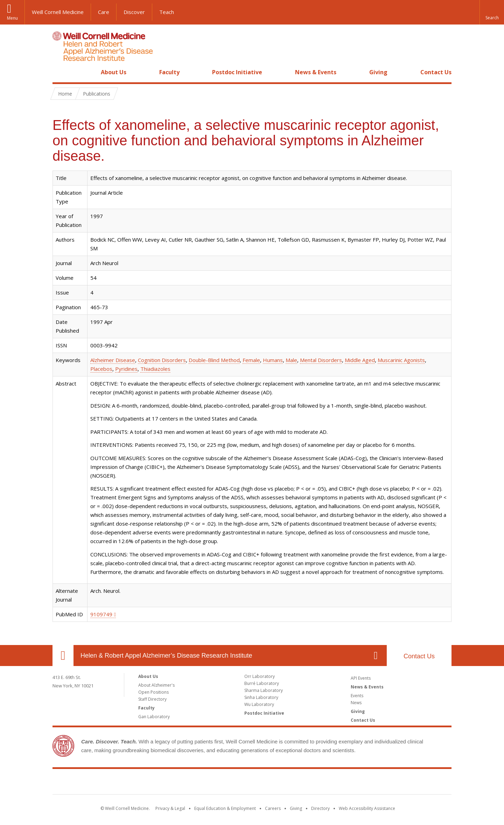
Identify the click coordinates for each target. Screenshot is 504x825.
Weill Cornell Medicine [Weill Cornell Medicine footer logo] (252, 783)
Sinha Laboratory (261, 697)
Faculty (169, 72)
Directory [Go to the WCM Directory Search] (320, 808)
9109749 (101, 614)
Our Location (63, 656)
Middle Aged (360, 360)
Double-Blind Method (214, 360)
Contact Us (436, 72)
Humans (273, 360)
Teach (167, 12)
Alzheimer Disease (113, 360)
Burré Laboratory (262, 683)
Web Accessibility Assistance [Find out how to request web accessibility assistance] (367, 808)
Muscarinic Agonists (401, 360)
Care (104, 12)
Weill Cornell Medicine (58, 12)
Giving (378, 72)
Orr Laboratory (260, 676)
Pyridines (126, 369)
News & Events (316, 72)
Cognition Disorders (162, 360)
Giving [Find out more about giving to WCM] (296, 808)
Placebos (101, 369)
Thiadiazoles (155, 369)
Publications (97, 94)
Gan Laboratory (154, 717)
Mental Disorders (321, 360)
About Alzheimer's (156, 685)
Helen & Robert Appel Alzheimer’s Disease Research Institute (166, 656)
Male (291, 360)
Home (60, 72)
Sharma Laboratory (264, 690)
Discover (134, 12)
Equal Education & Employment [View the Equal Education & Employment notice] (225, 808)
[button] (492, 12)
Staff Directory (152, 699)
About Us (114, 72)
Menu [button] (12, 18)
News (356, 703)
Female (251, 360)
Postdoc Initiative (237, 72)
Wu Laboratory (259, 704)
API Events (361, 678)
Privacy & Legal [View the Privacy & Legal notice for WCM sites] (170, 808)
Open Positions (153, 692)
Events (357, 696)
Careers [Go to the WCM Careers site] (273, 808)
